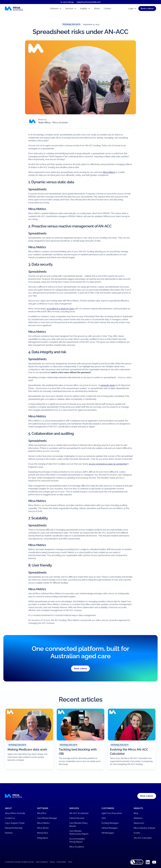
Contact (107, 9)
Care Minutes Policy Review (78, 825)
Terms (70, 862)
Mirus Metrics (109, 172)
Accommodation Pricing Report (77, 840)
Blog (136, 813)
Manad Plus (43, 833)
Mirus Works (43, 828)
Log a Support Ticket (15, 823)
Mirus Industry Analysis (144, 828)
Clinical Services (77, 818)
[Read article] (29, 739)
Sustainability (61, 862)
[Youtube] (154, 862)
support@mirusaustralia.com (89, 2)
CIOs (104, 818)
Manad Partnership (14, 828)
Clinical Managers (110, 828)
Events (137, 833)
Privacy (53, 862)
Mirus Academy (77, 847)
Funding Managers (110, 823)
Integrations (43, 838)
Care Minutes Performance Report (79, 833)
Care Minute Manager (47, 818)
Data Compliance (42, 862)
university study (108, 385)
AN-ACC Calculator (143, 838)
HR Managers (108, 833)
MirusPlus (42, 813)
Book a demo (80, 669)
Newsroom (139, 823)
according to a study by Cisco (61, 309)
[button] (56, 9)
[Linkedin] (148, 862)
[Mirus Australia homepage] (23, 9)
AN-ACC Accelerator (79, 813)
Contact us (10, 818)
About (97, 9)
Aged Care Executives (112, 813)
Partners (9, 833)
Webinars (138, 818)
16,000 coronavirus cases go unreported (108, 464)
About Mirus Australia (15, 813)
